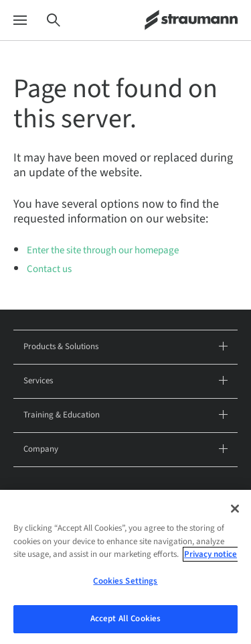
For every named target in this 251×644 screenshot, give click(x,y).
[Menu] (20, 20)
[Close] (235, 513)
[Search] (54, 20)
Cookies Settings (125, 585)
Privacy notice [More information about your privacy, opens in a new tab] (211, 558)
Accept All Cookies (125, 623)
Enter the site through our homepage (103, 250)
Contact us (49, 269)
